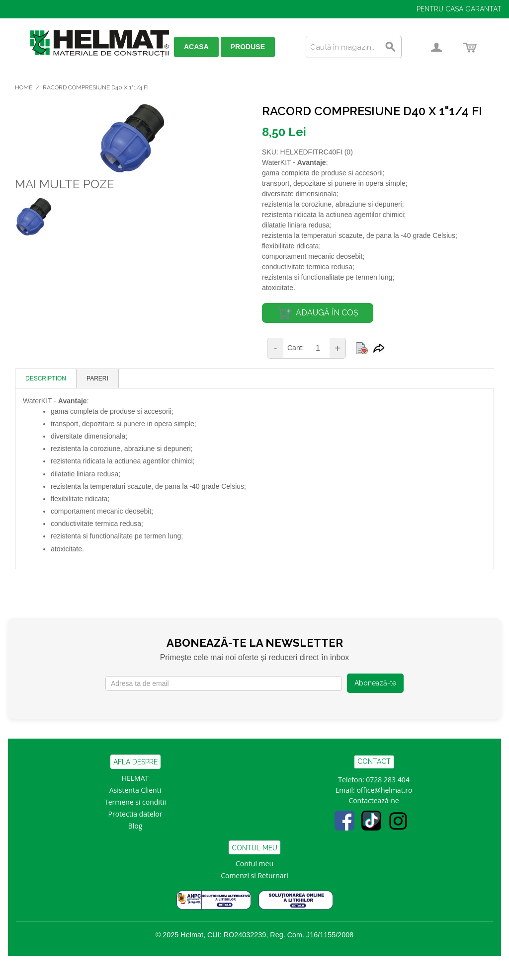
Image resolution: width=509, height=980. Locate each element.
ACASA (196, 47)
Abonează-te (375, 683)
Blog (135, 826)
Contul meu (254, 864)
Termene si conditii (135, 802)
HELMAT (135, 778)
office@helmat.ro (384, 790)
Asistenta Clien (133, 790)
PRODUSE (248, 47)
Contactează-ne (374, 800)
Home (24, 87)
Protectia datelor (135, 814)
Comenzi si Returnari (254, 875)
